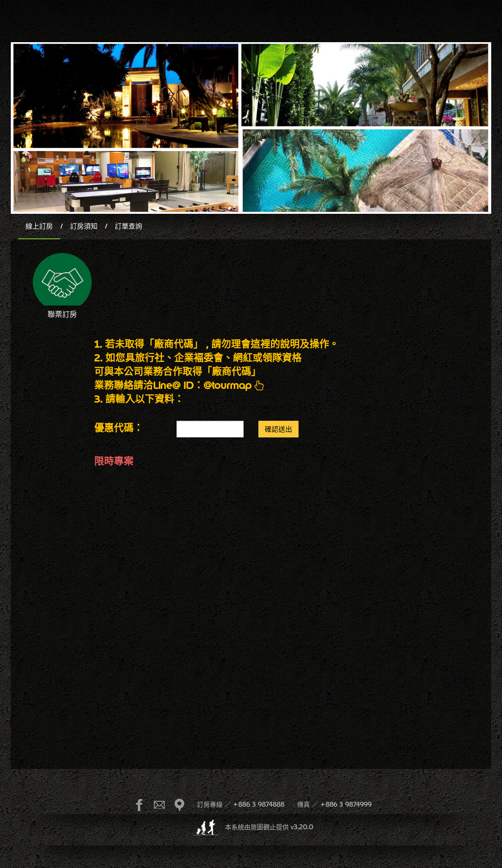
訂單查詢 (128, 226)
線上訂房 (39, 226)
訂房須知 (84, 226)
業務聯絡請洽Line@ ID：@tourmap (179, 385)
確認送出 (278, 429)
